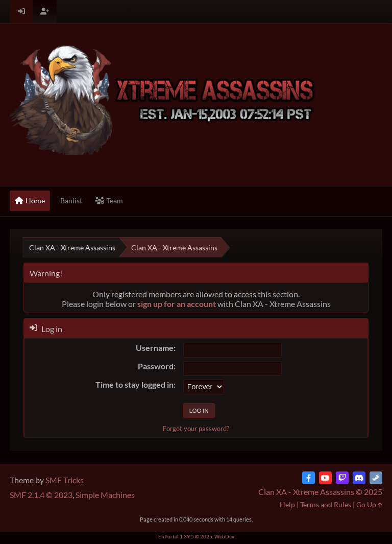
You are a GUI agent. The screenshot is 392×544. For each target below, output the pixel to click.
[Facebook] (309, 478)
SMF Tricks (65, 480)
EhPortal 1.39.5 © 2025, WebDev (196, 536)
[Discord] (359, 478)
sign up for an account (177, 304)
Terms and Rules (326, 504)
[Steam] (376, 478)
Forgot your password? (196, 429)
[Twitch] (342, 478)
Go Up (369, 504)
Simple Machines (105, 495)
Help (287, 504)
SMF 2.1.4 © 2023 (41, 495)
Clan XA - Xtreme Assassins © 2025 (320, 492)
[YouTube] (325, 478)
